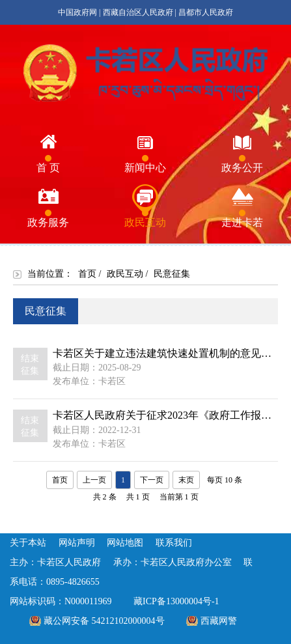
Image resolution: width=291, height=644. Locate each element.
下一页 (152, 480)
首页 (87, 274)
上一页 (94, 480)
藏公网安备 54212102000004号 (104, 621)
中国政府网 (77, 12)
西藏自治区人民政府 (138, 12)
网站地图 (125, 543)
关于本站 (28, 543)
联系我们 (174, 543)
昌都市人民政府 (206, 12)
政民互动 (125, 274)
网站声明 (77, 543)
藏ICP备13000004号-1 (176, 601)
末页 (186, 480)
